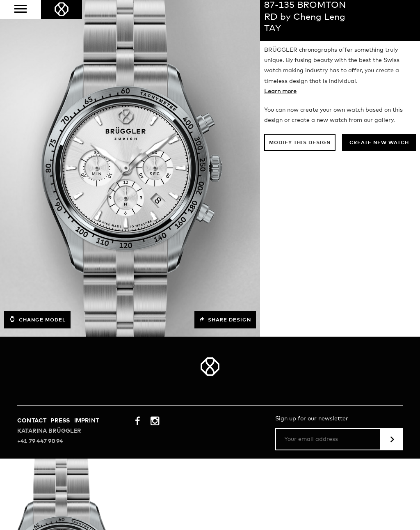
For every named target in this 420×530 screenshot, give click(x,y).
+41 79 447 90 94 (40, 441)
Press (60, 421)
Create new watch (379, 143)
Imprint (87, 421)
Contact (32, 421)
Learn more (280, 92)
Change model (37, 319)
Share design (225, 320)
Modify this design (300, 143)
